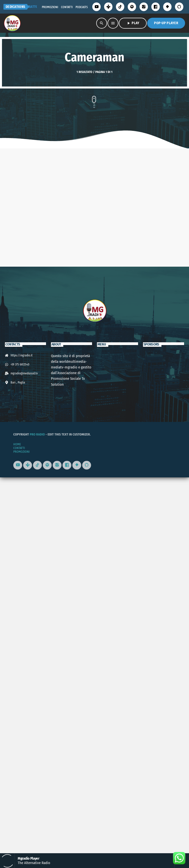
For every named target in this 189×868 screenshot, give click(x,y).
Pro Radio (37, 810)
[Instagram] (144, 7)
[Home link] (12, 23)
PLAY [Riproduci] (133, 23)
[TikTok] (120, 7)
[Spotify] (132, 7)
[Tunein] (108, 7)
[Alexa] (179, 7)
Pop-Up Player (166, 23)
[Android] (167, 7)
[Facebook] (156, 7)
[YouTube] (96, 7)
